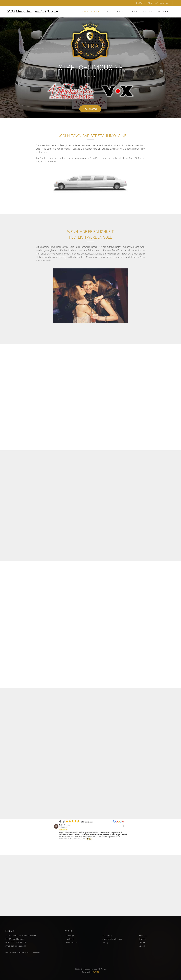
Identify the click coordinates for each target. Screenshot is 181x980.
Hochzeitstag (72, 942)
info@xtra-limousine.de (16, 946)
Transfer (143, 939)
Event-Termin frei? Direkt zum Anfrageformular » (153, 3)
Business (143, 936)
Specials (143, 946)
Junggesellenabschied (112, 939)
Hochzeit (70, 939)
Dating (105, 942)
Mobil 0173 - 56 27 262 (16, 942)
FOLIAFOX (95, 972)
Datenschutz (165, 12)
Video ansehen (90, 109)
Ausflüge (70, 936)
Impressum (148, 12)
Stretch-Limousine (89, 12)
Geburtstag (107, 936)
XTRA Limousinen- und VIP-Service (33, 11)
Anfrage (133, 12)
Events (108, 12)
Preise (121, 12)
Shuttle (142, 942)
